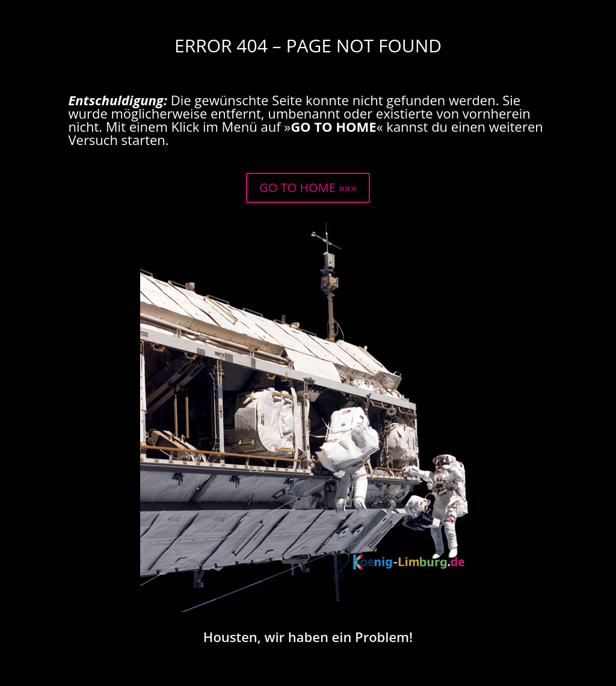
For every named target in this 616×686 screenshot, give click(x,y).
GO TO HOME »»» (308, 187)
